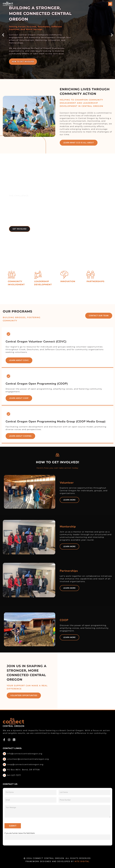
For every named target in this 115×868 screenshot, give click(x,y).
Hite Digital (82, 861)
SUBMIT (13, 826)
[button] (110, 4)
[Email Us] (4, 754)
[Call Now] (4, 775)
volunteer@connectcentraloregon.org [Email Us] (28, 759)
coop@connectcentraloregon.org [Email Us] (25, 764)
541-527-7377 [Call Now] (14, 775)
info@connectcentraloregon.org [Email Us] (25, 754)
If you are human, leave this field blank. (20, 833)
